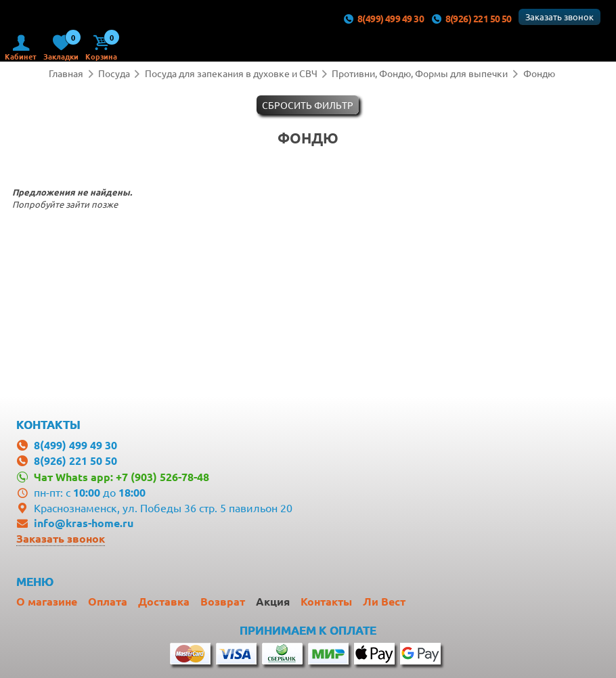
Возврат (223, 601)
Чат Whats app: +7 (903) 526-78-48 (122, 477)
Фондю (539, 73)
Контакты (326, 601)
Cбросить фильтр (308, 105)
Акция (273, 601)
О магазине (47, 601)
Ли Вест (384, 601)
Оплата (108, 601)
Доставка (164, 601)
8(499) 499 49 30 (383, 18)
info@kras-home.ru (84, 523)
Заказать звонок (559, 17)
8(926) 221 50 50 (471, 18)
